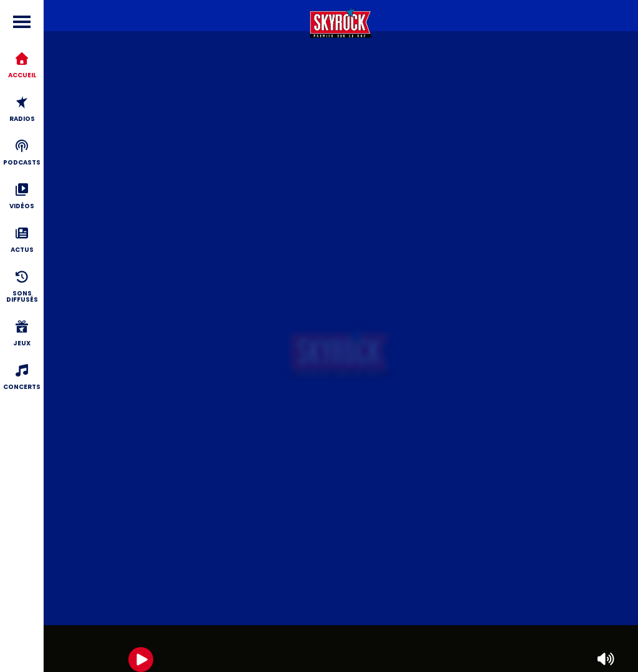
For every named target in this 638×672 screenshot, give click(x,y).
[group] (341, 649)
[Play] (141, 660)
